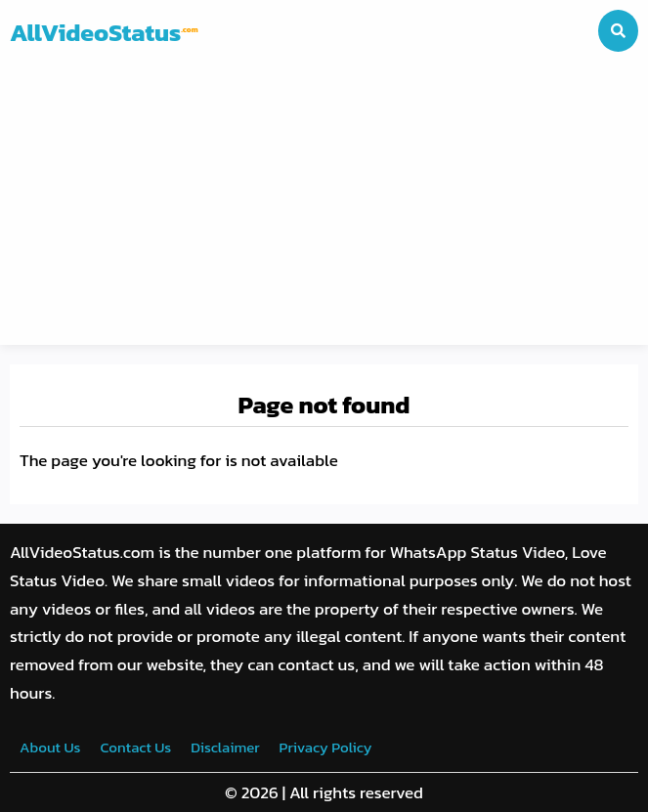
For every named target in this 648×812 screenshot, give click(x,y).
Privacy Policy (326, 747)
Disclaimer (225, 747)
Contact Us (135, 747)
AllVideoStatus (104, 32)
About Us (50, 747)
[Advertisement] (324, 208)
